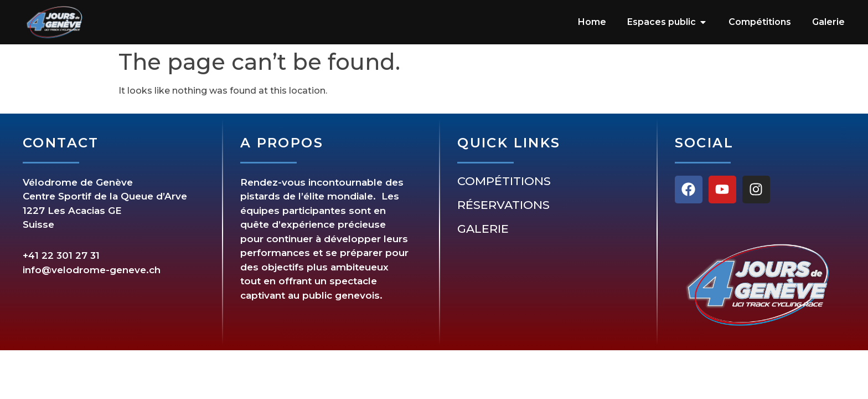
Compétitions (504, 181)
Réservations (503, 205)
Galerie (483, 229)
